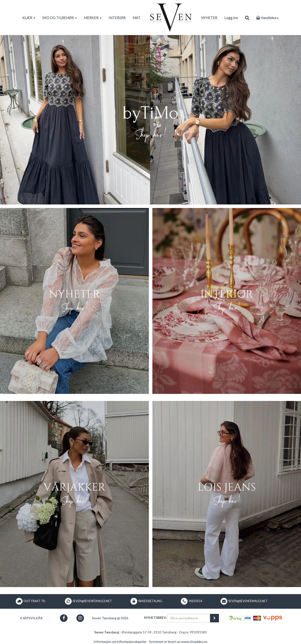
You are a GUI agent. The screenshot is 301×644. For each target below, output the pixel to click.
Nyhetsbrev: (155, 618)
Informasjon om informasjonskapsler (120, 642)
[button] (64, 618)
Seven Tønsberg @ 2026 (110, 618)
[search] (247, 18)
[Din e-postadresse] (189, 618)
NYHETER (209, 18)
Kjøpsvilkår (31, 618)
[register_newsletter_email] (214, 618)
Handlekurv (267, 18)
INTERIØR (117, 18)
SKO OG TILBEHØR (60, 18)
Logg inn (231, 18)
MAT (137, 18)
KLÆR (29, 18)
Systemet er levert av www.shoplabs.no (178, 642)
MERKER (93, 18)
